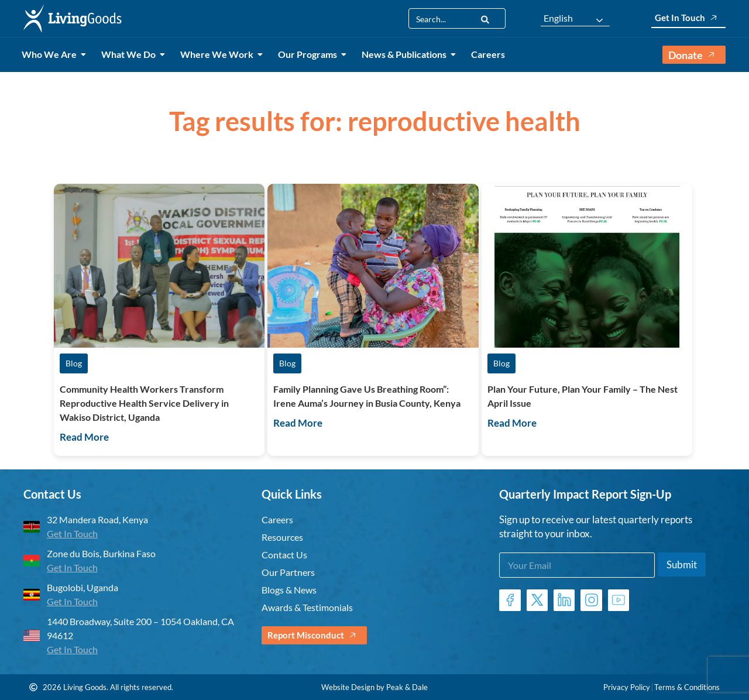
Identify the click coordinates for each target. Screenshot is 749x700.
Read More (84, 437)
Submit (682, 565)
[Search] (485, 18)
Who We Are (51, 54)
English (558, 18)
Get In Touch (688, 18)
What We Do (130, 54)
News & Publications (406, 54)
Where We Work (219, 54)
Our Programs (310, 54)
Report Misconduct (314, 635)
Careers (488, 54)
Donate (694, 55)
